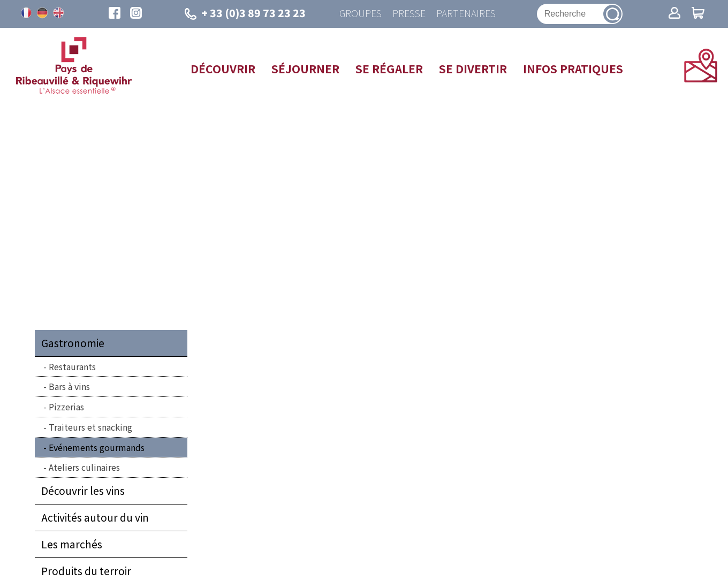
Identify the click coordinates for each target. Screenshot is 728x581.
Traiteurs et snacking (90, 427)
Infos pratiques (573, 68)
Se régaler (389, 68)
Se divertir (473, 68)
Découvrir (223, 68)
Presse (409, 14)
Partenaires (466, 14)
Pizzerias (66, 407)
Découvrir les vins (83, 491)
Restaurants (72, 366)
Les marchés (72, 544)
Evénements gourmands (97, 447)
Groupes (361, 14)
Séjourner (305, 68)
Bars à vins (69, 386)
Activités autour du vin (95, 517)
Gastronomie (73, 343)
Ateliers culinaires (84, 467)
